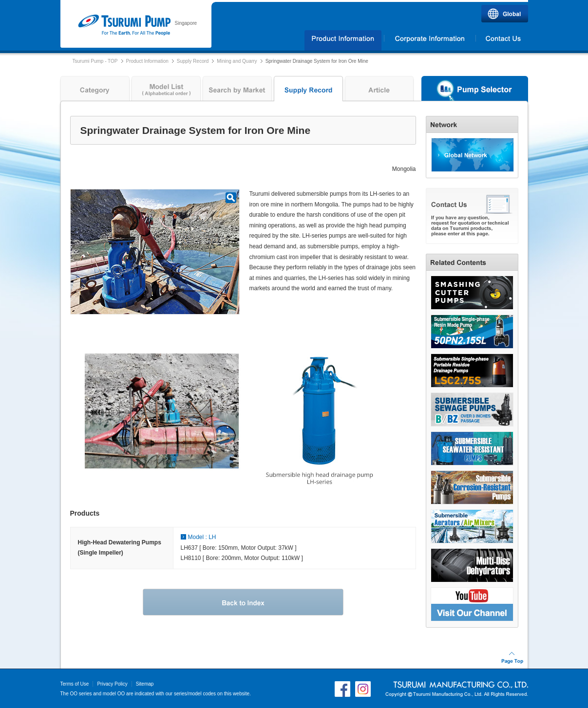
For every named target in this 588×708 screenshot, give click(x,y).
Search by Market (237, 91)
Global (505, 14)
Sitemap (145, 684)
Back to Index (243, 602)
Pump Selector (475, 91)
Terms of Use (75, 684)
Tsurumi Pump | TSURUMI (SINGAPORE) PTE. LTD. (124, 25)
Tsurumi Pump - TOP (95, 61)
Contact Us (502, 40)
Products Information (343, 40)
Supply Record (193, 61)
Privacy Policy (112, 684)
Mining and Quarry (237, 61)
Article (379, 91)
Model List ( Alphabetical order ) (166, 91)
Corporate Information (430, 40)
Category (94, 91)
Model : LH (202, 537)
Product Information (147, 61)
